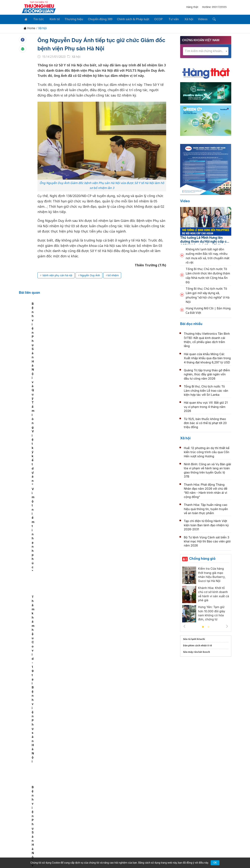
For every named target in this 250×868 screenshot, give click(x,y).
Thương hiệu (71, 19)
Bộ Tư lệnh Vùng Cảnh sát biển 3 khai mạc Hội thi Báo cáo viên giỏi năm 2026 (207, 541)
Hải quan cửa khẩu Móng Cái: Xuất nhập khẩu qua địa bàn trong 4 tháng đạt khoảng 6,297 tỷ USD (207, 357)
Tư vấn (168, 19)
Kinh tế (52, 19)
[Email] (38, 830)
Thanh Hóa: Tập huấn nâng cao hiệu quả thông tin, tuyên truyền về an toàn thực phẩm (206, 508)
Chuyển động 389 (96, 19)
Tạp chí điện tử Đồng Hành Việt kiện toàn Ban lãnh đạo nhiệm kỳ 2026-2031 (206, 524)
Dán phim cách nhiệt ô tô (198, 645)
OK (215, 863)
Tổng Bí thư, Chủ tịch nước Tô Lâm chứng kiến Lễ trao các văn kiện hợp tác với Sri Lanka (206, 390)
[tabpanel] (60, 337)
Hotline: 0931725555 (214, 7)
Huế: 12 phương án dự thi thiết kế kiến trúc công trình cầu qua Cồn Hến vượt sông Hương (207, 451)
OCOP (154, 19)
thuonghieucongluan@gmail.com (101, 824)
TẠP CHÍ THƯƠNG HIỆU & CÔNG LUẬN (123, 856)
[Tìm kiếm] (206, 19)
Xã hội (182, 19)
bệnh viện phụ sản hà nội (57, 275)
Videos (195, 19)
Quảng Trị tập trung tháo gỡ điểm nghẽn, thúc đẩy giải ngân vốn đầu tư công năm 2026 (207, 374)
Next (227, 626)
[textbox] (206, 50)
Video (185, 200)
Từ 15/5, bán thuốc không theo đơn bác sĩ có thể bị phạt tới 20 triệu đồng (205, 422)
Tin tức (37, 19)
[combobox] (206, 50)
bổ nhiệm (113, 275)
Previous (184, 626)
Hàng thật (192, 7)
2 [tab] (208, 626)
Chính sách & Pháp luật (129, 19)
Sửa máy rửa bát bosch (197, 651)
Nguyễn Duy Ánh (90, 275)
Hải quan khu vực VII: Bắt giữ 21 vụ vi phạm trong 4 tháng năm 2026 (206, 406)
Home (29, 27)
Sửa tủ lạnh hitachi (194, 638)
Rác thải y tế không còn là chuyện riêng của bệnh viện (121, 672)
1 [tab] (203, 626)
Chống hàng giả (202, 558)
